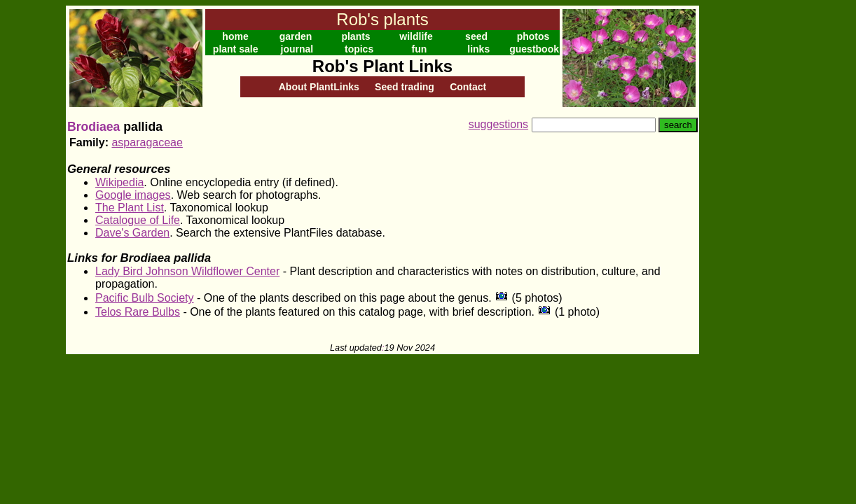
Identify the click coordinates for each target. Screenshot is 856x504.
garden (296, 36)
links (478, 49)
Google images (133, 195)
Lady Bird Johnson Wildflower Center (187, 271)
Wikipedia (119, 182)
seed (476, 36)
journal (297, 49)
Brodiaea (94, 127)
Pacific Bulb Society (145, 298)
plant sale (236, 49)
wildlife (416, 36)
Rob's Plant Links (382, 66)
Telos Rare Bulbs (138, 312)
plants (355, 36)
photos (533, 36)
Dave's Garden (132, 233)
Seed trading (405, 87)
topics (359, 49)
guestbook (534, 49)
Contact (468, 87)
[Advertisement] (745, 216)
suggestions (498, 124)
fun (420, 49)
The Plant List (130, 208)
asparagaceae (147, 142)
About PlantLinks (319, 87)
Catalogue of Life (138, 220)
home (235, 36)
